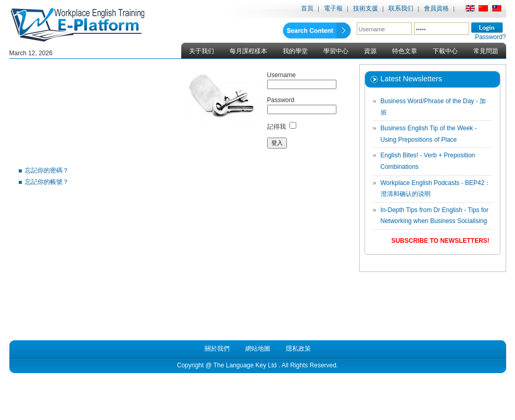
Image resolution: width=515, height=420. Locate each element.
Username (281, 75)
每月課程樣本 (248, 51)
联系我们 (401, 8)
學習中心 (336, 51)
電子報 (333, 8)
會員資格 (436, 8)
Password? (490, 37)
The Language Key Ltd (245, 365)
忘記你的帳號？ (47, 182)
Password (281, 100)
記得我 (277, 127)
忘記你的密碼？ (47, 170)
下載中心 (445, 51)
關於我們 (217, 349)
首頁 (307, 8)
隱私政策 (298, 349)
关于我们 (202, 51)
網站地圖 (258, 349)
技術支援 (366, 8)
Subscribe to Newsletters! (440, 241)
